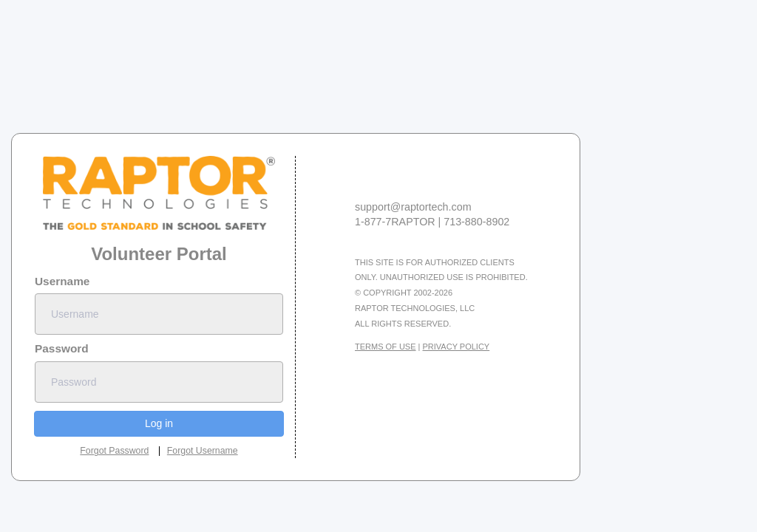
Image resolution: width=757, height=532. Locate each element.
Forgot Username (203, 451)
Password (62, 348)
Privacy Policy (456, 347)
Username (62, 281)
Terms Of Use (386, 347)
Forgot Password (114, 451)
